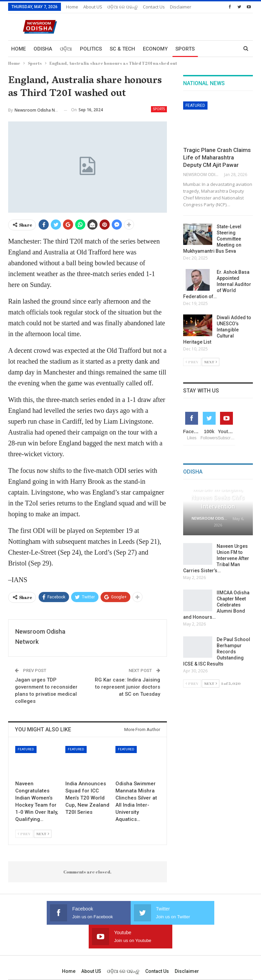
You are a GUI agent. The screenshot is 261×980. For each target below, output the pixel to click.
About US (93, 7)
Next (43, 834)
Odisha (43, 49)
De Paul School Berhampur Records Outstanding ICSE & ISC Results (217, 652)
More (150, 7)
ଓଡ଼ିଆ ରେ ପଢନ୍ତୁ (123, 7)
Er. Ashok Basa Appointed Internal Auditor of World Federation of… (217, 284)
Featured (26, 749)
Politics (91, 49)
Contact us (157, 947)
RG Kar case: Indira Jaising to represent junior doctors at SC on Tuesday (127, 687)
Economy (155, 49)
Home (72, 7)
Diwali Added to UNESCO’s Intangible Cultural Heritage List (217, 330)
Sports (185, 49)
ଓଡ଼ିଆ (66, 49)
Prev (24, 834)
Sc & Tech (122, 49)
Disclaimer (187, 947)
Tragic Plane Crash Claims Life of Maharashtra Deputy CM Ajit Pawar (217, 157)
